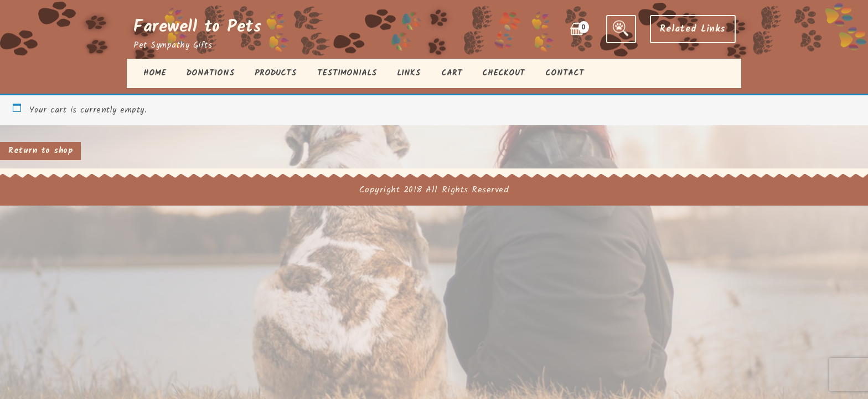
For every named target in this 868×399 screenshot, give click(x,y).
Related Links (693, 29)
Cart (452, 73)
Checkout (503, 73)
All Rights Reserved (467, 190)
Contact (565, 73)
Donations (211, 73)
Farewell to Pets (198, 27)
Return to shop (40, 151)
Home (155, 73)
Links (409, 73)
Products (276, 73)
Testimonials (347, 73)
